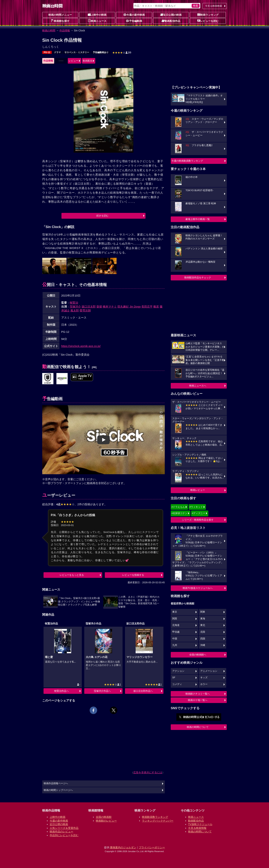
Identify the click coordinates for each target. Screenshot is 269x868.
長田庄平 (147, 307)
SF (174, 678)
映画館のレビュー (106, 821)
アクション (178, 671)
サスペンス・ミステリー (77, 52)
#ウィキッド (196, 507)
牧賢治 (74, 303)
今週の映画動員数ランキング (187, 161)
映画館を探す (60, 21)
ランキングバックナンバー (158, 821)
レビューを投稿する (133, 575)
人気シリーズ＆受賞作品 (64, 828)
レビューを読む (208, 21)
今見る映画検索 (214, 6)
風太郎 (75, 310)
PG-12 (47, 52)
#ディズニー (199, 513)
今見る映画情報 (197, 828)
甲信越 (176, 632)
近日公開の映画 (171, 15)
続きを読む (102, 216)
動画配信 (88, 61)
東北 (203, 625)
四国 (203, 639)
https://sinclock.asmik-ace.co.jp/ (81, 346)
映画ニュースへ (198, 386)
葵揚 (99, 307)
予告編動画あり (101, 52)
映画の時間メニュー (60, 15)
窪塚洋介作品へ (102, 691)
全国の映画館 (104, 817)
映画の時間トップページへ (58, 790)
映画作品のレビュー (61, 832)
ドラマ (57, 52)
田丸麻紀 (123, 307)
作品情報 (65, 30)
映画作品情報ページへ (56, 783)
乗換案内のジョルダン (123, 847)
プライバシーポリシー (152, 847)
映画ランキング (208, 15)
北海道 (176, 625)
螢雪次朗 (85, 310)
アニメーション (209, 671)
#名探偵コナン (179, 513)
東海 (203, 619)
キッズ (204, 678)
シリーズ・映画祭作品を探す (198, 520)
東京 (175, 612)
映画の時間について (198, 727)
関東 (203, 612)
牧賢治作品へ (61, 691)
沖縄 (203, 645)
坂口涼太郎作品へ (143, 691)
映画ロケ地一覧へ (198, 700)
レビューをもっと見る (72, 575)
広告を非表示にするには (148, 772)
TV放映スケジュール (200, 824)
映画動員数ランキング (155, 817)
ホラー (204, 684)
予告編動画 (134, 21)
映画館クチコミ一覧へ (198, 694)
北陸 (203, 632)
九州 (175, 645)
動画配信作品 (171, 21)
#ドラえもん (178, 507)
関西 (175, 619)
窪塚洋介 (75, 307)
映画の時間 (49, 30)
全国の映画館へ (198, 655)
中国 (175, 639)
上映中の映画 (97, 15)
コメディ (177, 684)
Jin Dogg (135, 307)
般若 (156, 307)
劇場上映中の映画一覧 (198, 219)
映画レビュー (198, 490)
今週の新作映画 (134, 15)
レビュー (73, 61)
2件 (122, 53)
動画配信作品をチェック (198, 278)
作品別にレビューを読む (64, 835)
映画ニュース (97, 21)
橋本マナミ (110, 307)
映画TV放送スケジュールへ (198, 588)
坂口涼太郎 (89, 307)
